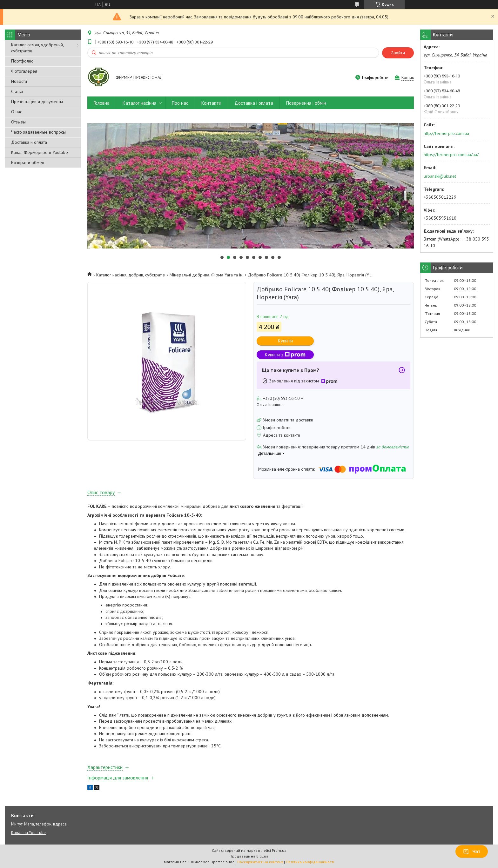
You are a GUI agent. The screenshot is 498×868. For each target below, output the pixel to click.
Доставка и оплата (29, 142)
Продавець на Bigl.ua (249, 856)
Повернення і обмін (306, 103)
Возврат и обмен (28, 162)
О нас (17, 112)
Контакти (211, 103)
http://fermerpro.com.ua (446, 133)
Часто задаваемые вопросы (38, 132)
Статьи (17, 91)
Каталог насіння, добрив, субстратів (131, 275)
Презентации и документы (37, 102)
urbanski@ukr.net (440, 176)
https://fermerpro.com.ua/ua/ (451, 155)
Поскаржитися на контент (260, 862)
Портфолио (22, 61)
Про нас (180, 103)
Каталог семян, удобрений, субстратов (37, 48)
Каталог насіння (139, 103)
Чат (472, 851)
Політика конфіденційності (310, 862)
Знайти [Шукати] (398, 53)
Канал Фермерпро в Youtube (40, 152)
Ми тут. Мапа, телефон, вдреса (39, 824)
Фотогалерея (24, 71)
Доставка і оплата (254, 103)
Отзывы (18, 122)
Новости (19, 81)
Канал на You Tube (28, 833)
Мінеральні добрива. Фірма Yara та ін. (206, 275)
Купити (285, 341)
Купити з (285, 355)
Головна (102, 103)
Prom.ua (279, 850)
